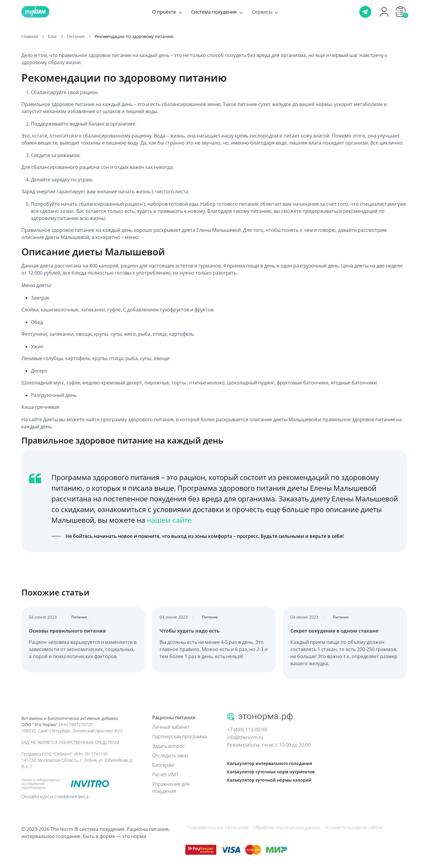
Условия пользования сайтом (353, 827)
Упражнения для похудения (171, 788)
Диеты (51, 419)
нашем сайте (169, 520)
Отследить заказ (170, 755)
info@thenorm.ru (245, 737)
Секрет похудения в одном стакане (334, 631)
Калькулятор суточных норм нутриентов (271, 772)
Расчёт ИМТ (165, 774)
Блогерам (163, 765)
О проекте (164, 12)
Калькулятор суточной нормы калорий (269, 780)
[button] (401, 12)
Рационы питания (174, 717)
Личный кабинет (171, 727)
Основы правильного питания (67, 631)
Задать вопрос (168, 746)
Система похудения (214, 12)
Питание (79, 617)
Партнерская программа (180, 736)
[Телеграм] (365, 12)
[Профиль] (384, 16)
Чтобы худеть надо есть (190, 631)
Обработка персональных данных (287, 827)
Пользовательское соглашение (218, 827)
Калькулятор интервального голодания (270, 763)
